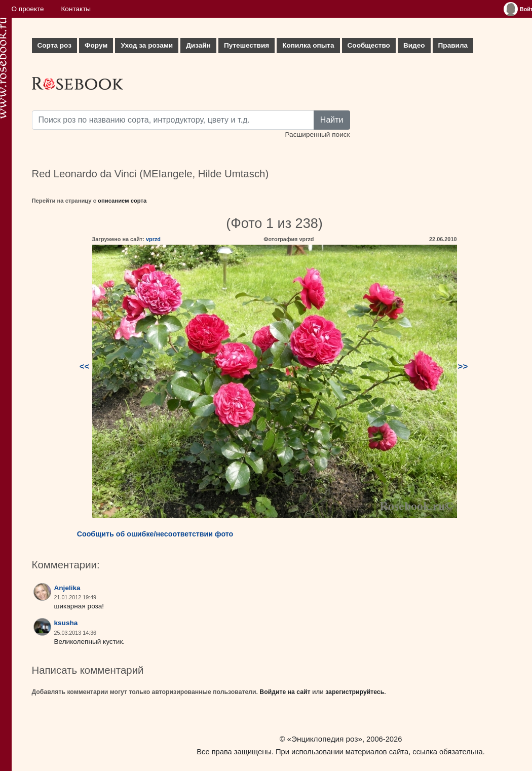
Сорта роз (54, 45)
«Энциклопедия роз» (325, 739)
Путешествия (246, 45)
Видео (414, 45)
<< (85, 367)
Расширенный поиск (317, 134)
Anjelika (67, 588)
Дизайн (198, 45)
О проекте (28, 9)
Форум (96, 45)
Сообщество (369, 45)
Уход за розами (147, 45)
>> (463, 367)
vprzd (153, 239)
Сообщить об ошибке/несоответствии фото (155, 534)
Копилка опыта (308, 45)
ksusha (66, 623)
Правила (453, 45)
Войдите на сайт (285, 692)
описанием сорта (122, 201)
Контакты (76, 9)
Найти (332, 120)
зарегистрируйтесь (355, 692)
